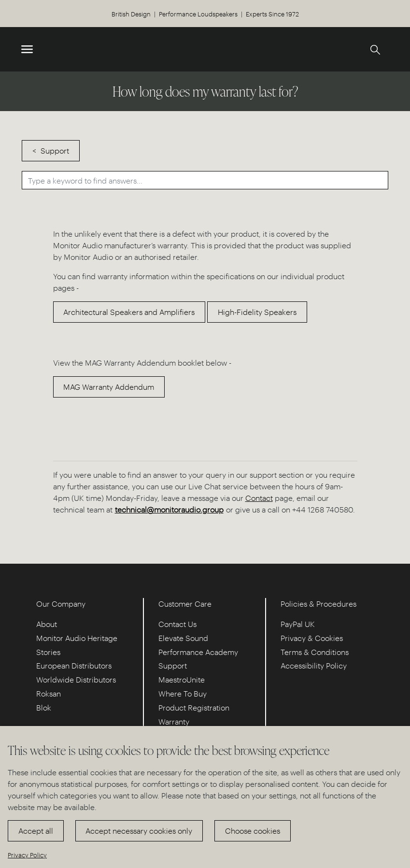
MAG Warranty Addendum (109, 387)
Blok (44, 707)
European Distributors (74, 665)
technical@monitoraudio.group (169, 509)
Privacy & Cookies (312, 638)
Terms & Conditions (315, 652)
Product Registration (194, 707)
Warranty (174, 721)
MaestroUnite (182, 679)
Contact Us (177, 624)
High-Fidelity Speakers (257, 312)
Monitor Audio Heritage (77, 638)
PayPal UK (298, 624)
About (47, 624)
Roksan (49, 693)
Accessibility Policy (314, 665)
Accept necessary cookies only (139, 831)
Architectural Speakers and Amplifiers (129, 312)
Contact (259, 498)
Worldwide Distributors (76, 679)
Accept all (36, 831)
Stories (48, 652)
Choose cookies (253, 831)
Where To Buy (183, 693)
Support (55, 150)
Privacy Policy (27, 855)
